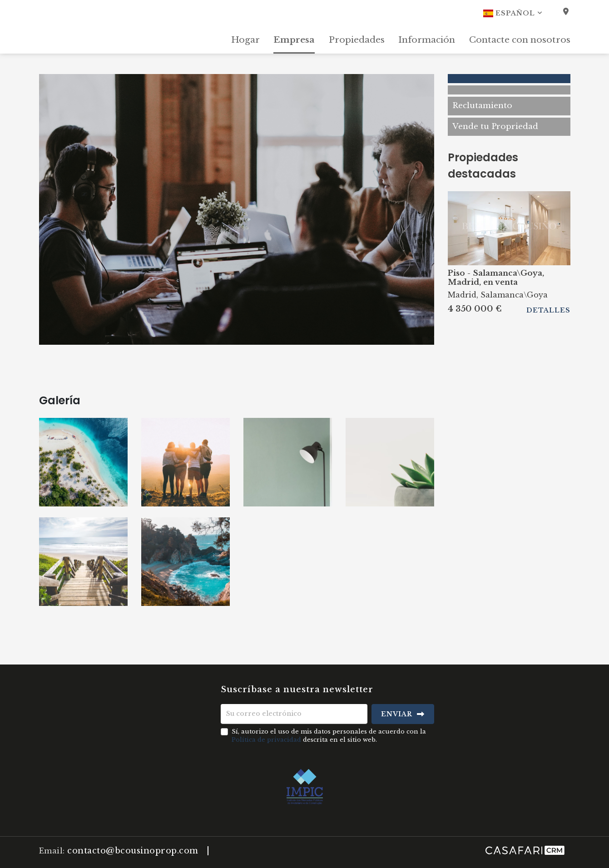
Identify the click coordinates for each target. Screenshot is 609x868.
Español (513, 13)
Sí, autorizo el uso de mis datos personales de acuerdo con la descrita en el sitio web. (329, 736)
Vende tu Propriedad (495, 126)
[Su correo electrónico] (294, 714)
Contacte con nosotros (520, 40)
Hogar (245, 40)
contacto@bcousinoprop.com (133, 851)
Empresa (294, 40)
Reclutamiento (482, 106)
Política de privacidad (266, 740)
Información (427, 40)
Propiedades (357, 40)
